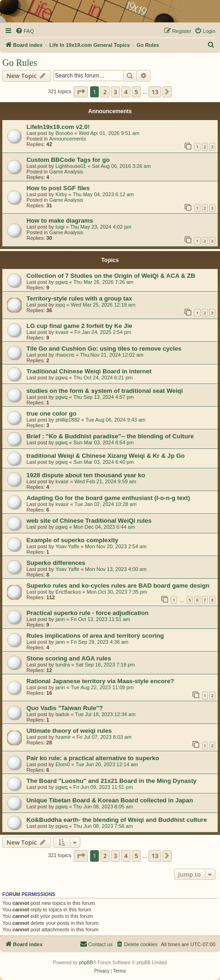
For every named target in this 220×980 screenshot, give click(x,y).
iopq (60, 305)
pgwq (61, 282)
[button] (81, 92)
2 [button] (105, 92)
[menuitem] (25, 31)
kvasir (62, 332)
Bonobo (64, 133)
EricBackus (68, 592)
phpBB (86, 963)
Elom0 (62, 764)
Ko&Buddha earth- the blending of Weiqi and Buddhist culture (117, 820)
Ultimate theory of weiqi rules (69, 731)
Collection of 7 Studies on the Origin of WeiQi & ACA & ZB (111, 276)
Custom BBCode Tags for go (68, 160)
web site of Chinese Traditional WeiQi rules (89, 521)
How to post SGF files (58, 188)
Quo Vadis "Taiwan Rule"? (65, 708)
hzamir (63, 737)
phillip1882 (68, 420)
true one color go (52, 413)
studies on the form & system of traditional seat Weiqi (105, 391)
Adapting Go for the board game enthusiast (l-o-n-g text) (108, 498)
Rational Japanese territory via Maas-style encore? (100, 681)
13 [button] (155, 92)
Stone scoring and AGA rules (69, 658)
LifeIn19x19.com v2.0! (58, 127)
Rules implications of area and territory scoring (95, 636)
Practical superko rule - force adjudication (87, 613)
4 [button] (126, 92)
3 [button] (115, 92)
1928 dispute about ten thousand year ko (86, 475)
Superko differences (56, 563)
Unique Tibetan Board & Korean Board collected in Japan (110, 800)
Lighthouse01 (71, 166)
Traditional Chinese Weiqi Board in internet (89, 371)
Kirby (61, 194)
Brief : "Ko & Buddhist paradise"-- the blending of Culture (110, 436)
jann (60, 619)
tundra (62, 665)
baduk (62, 714)
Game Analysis (66, 172)
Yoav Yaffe (67, 546)
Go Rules (20, 63)
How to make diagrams (60, 221)
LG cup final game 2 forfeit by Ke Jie (79, 326)
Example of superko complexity (72, 540)
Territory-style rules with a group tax (79, 298)
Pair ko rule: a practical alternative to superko (93, 758)
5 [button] (136, 92)
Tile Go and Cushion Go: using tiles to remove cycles (104, 349)
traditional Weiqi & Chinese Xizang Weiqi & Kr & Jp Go (106, 456)
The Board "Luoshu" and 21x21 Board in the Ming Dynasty (111, 781)
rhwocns (65, 355)
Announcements (68, 139)
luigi (60, 227)
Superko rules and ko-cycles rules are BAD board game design (118, 586)
